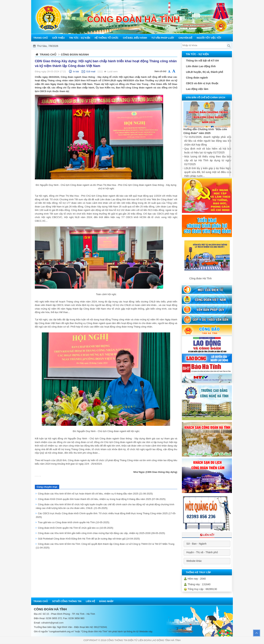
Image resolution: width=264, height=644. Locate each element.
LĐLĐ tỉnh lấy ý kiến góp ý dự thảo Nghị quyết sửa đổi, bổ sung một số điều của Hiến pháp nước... (208, 172)
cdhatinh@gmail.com (52, 623)
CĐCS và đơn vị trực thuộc (202, 83)
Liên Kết (207, 535)
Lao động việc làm (197, 89)
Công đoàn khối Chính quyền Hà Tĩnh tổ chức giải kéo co (76, 528)
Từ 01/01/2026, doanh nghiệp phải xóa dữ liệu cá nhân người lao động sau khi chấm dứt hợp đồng (208, 141)
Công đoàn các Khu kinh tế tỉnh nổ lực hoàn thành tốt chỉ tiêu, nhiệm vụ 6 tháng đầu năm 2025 (95, 494)
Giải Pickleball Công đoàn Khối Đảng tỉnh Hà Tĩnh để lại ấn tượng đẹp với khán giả (89, 539)
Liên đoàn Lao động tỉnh (201, 66)
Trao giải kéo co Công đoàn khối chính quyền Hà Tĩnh (74, 522)
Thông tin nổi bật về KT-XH (202, 61)
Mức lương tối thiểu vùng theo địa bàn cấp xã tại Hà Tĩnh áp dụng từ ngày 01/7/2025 (208, 160)
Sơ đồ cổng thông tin (67, 601)
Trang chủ (48, 54)
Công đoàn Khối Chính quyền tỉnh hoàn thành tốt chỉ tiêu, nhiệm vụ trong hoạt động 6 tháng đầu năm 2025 (102, 499)
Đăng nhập (106, 601)
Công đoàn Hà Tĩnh (200, 278)
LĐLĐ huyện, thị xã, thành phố (204, 72)
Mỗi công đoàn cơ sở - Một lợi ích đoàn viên (131, 46)
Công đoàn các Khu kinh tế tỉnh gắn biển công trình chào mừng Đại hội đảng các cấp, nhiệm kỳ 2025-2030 (101, 533)
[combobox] (207, 544)
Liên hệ (90, 601)
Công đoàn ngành (197, 78)
